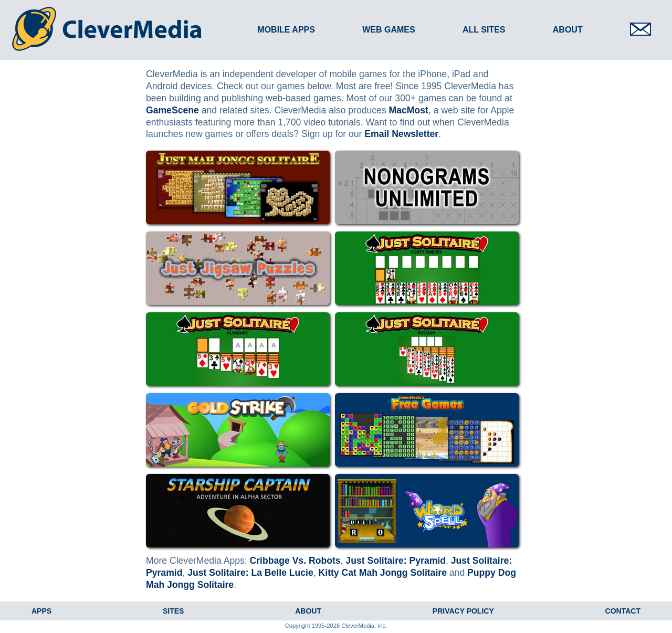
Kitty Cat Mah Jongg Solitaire (383, 573)
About (568, 30)
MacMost (409, 110)
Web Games (388, 30)
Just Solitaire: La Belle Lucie (250, 573)
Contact (623, 611)
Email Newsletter (401, 134)
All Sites (484, 30)
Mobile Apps (286, 30)
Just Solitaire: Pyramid (396, 561)
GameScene (172, 110)
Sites (173, 611)
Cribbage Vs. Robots (295, 561)
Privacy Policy (463, 611)
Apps (41, 611)
